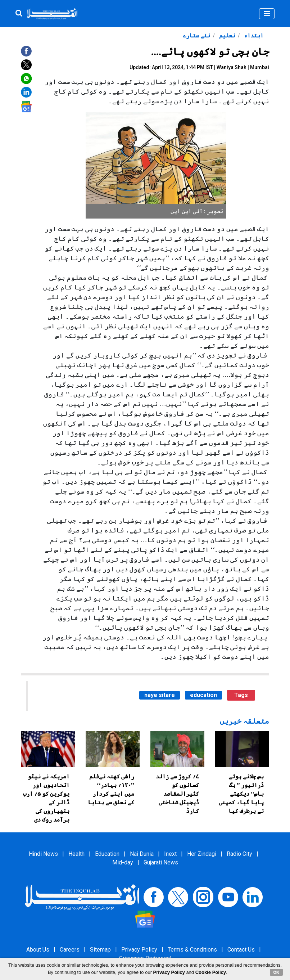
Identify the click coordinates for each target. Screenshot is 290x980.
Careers (70, 950)
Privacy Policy (139, 950)
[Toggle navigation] (267, 14)
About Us (38, 950)
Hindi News (43, 854)
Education (107, 854)
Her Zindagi (202, 854)
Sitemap (100, 950)
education (203, 695)
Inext (170, 854)
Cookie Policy (211, 972)
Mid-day (123, 862)
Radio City (239, 854)
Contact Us (241, 950)
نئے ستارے (196, 35)
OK (277, 972)
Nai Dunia (142, 854)
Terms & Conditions (192, 950)
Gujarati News (161, 862)
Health (76, 854)
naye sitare (160, 695)
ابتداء (253, 35)
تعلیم (226, 35)
